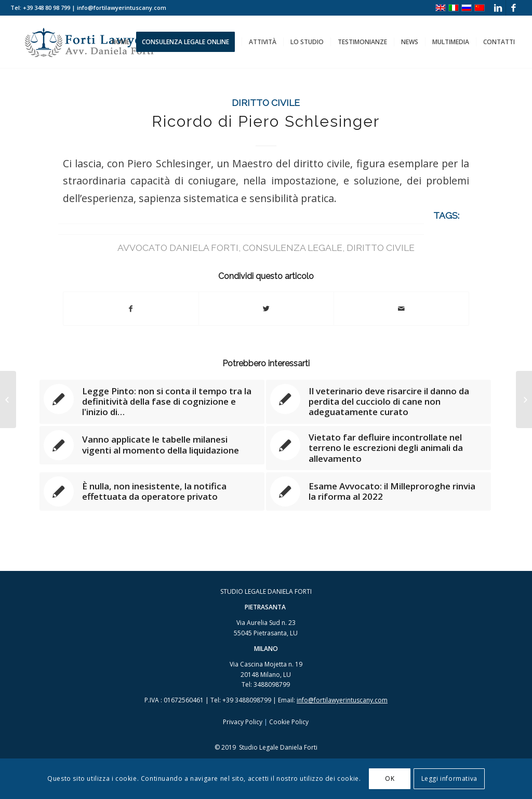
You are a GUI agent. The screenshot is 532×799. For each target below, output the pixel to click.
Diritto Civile (266, 103)
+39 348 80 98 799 (46, 8)
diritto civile (381, 248)
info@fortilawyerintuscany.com (342, 700)
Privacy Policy (243, 722)
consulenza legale (292, 248)
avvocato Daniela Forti (178, 248)
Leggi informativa (449, 778)
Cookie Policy (289, 722)
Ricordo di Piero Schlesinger (266, 121)
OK (390, 778)
